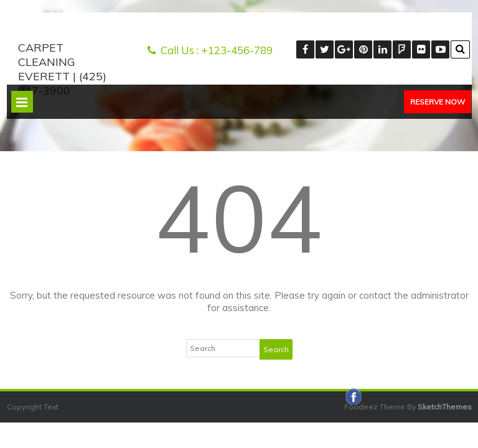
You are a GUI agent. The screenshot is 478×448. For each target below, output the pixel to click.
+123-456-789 (237, 50)
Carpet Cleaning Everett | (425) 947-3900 (62, 69)
